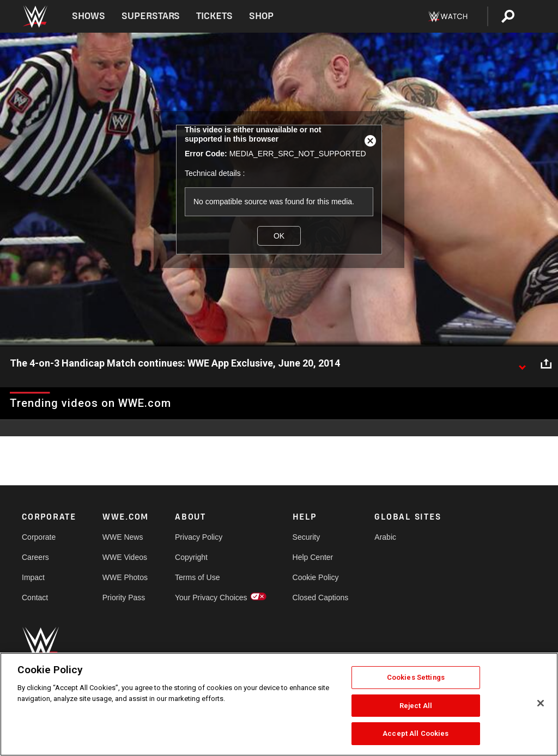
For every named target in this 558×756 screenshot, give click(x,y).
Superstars (151, 16)
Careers (35, 557)
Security (307, 537)
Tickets (214, 16)
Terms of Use (197, 577)
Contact (35, 598)
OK (279, 236)
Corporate (39, 537)
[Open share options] (546, 364)
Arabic (385, 537)
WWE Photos (125, 577)
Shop (261, 16)
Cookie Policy (316, 577)
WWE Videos (125, 557)
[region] (279, 704)
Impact (33, 577)
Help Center (313, 557)
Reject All (416, 706)
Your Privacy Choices (211, 598)
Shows (89, 16)
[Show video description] (522, 364)
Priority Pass (124, 598)
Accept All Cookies (416, 733)
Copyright (191, 557)
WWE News (123, 537)
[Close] (541, 703)
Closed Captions (321, 598)
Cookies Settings (416, 677)
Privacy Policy (199, 537)
